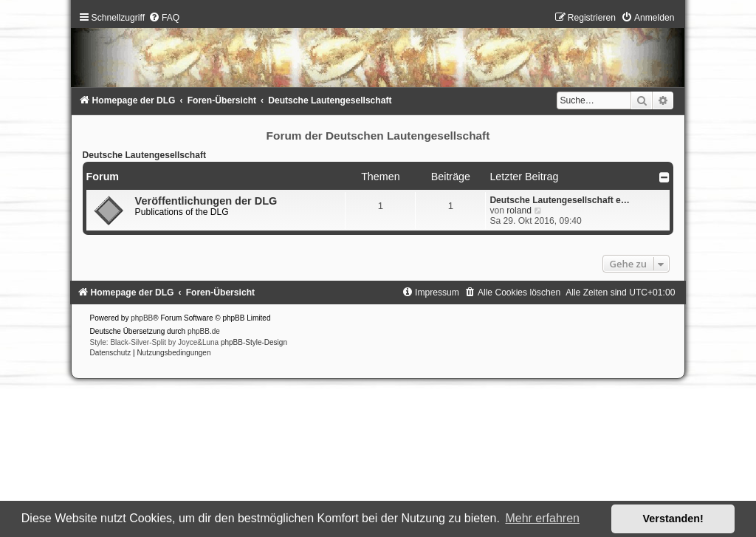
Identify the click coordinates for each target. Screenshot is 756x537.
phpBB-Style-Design (254, 342)
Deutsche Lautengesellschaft (144, 155)
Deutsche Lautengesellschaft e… (560, 200)
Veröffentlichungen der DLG (206, 201)
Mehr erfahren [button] (542, 518)
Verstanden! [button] (673, 519)
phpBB (142, 318)
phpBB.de (204, 331)
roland (519, 211)
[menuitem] (164, 18)
